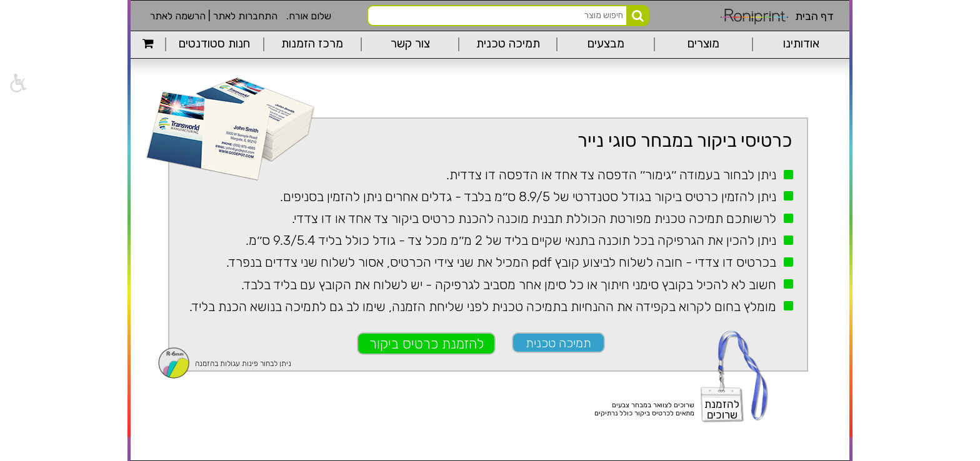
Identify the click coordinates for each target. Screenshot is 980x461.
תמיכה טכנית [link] (508, 44)
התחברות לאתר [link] (245, 16)
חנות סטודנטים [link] (214, 44)
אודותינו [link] (801, 44)
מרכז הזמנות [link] (312, 44)
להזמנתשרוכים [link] (722, 409)
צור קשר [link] (410, 44)
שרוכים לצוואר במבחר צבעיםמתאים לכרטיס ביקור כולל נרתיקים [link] (644, 409)
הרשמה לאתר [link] (178, 16)
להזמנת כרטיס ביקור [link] (427, 344)
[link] (17, 83)
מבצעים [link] (606, 44)
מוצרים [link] (703, 44)
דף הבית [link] (814, 16)
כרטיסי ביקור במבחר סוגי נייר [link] (685, 141)
